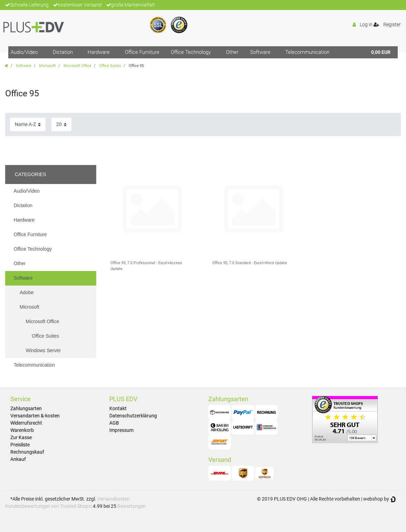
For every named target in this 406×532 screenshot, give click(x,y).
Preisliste (20, 445)
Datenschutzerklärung (133, 416)
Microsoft (47, 66)
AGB (114, 423)
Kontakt (118, 408)
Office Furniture (142, 52)
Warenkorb (22, 430)
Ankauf (18, 459)
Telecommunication (307, 52)
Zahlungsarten (26, 408)
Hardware (99, 52)
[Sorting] (28, 124)
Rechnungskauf (27, 452)
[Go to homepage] (7, 66)
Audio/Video (24, 52)
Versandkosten (113, 499)
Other (232, 52)
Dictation (63, 52)
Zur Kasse (21, 437)
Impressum (121, 430)
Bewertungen (132, 506)
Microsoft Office (77, 66)
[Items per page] (61, 124)
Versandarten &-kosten (35, 416)
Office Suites (110, 66)
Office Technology (191, 52)
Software (260, 52)
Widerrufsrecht (26, 423)
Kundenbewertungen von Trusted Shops (48, 506)
